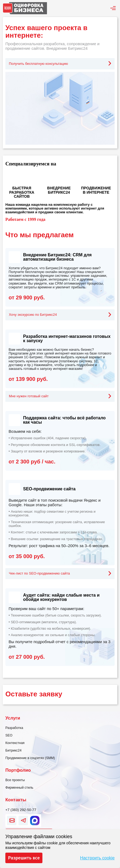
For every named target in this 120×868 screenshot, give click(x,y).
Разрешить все (24, 858)
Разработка (14, 728)
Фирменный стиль (19, 788)
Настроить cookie (97, 858)
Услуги (13, 718)
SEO (9, 735)
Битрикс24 (13, 750)
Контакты (16, 800)
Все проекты (15, 780)
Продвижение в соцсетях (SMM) (30, 758)
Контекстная (15, 743)
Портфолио (18, 770)
